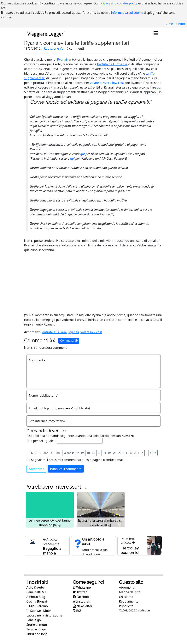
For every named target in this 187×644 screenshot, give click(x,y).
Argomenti (127, 587)
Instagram (82, 601)
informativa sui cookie (127, 13)
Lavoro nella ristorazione (44, 615)
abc (46, 453)
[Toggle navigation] (156, 34)
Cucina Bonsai (37, 601)
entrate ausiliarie (55, 332)
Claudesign (143, 610)
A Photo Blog (36, 597)
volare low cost (91, 332)
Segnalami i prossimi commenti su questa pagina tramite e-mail (77, 460)
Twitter (80, 592)
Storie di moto (37, 625)
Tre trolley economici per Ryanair (130, 553)
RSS (77, 611)
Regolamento (129, 601)
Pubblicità (126, 606)
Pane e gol (34, 620)
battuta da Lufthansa (112, 64)
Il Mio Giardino (37, 606)
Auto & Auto (35, 587)
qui (159, 87)
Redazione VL (54, 48)
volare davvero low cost (107, 83)
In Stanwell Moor (39, 611)
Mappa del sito (130, 592)
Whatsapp (82, 587)
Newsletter (83, 606)
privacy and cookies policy (119, 3)
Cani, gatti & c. (37, 592)
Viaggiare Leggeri (46, 33)
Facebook (82, 597)
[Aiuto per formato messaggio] (155, 453)
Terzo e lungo (36, 629)
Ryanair (63, 59)
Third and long (37, 634)
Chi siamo (126, 597)
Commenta (69, 341)
